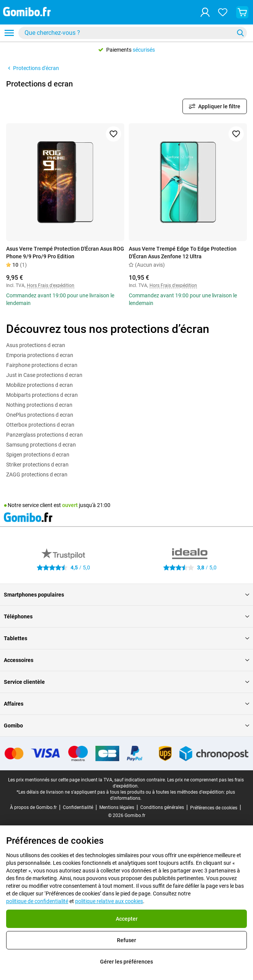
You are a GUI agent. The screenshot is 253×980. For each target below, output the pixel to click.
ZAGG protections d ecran (37, 475)
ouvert (70, 505)
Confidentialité (78, 807)
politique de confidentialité (37, 901)
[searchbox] (128, 33)
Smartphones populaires (127, 595)
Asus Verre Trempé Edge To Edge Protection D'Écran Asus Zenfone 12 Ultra (183, 253)
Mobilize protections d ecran (39, 385)
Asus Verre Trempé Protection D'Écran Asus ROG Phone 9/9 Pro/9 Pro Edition (65, 253)
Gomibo (127, 726)
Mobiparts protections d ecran (42, 395)
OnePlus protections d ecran (40, 415)
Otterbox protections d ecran (40, 425)
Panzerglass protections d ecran (44, 435)
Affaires (127, 704)
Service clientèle (127, 682)
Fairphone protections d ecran (42, 365)
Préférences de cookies (214, 808)
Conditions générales (162, 807)
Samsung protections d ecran (41, 445)
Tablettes (127, 638)
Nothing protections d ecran (39, 405)
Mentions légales (117, 807)
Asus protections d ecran (36, 345)
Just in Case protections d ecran (44, 375)
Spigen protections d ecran (38, 455)
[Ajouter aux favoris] (113, 134)
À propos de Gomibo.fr (33, 807)
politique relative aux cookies (109, 901)
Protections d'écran (33, 68)
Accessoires (127, 660)
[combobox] (133, 33)
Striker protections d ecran (37, 465)
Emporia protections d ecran (40, 355)
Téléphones (127, 616)
